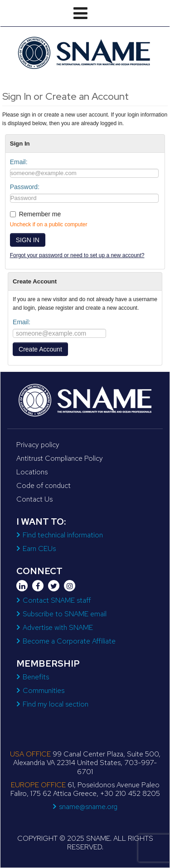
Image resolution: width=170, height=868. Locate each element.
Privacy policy (38, 445)
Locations (32, 472)
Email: (19, 162)
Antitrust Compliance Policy (60, 458)
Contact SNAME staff (57, 600)
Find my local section (56, 704)
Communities (44, 690)
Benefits (36, 677)
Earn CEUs (39, 549)
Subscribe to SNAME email (65, 614)
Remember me (40, 214)
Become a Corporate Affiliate (69, 641)
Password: (25, 187)
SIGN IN (28, 240)
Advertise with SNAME (58, 627)
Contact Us (34, 499)
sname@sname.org (88, 807)
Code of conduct (44, 485)
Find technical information (63, 535)
